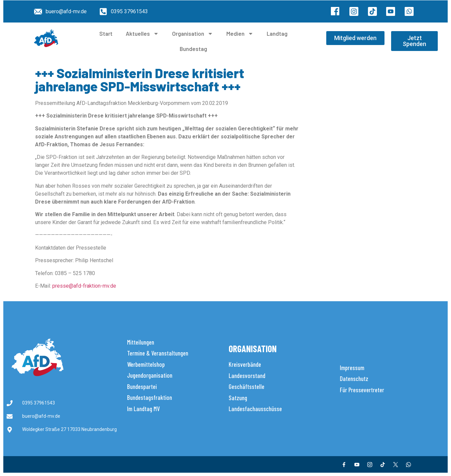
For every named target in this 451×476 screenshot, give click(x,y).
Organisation (193, 34)
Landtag (277, 33)
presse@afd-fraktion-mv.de (84, 286)
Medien (240, 34)
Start (106, 33)
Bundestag (193, 49)
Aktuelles (142, 34)
